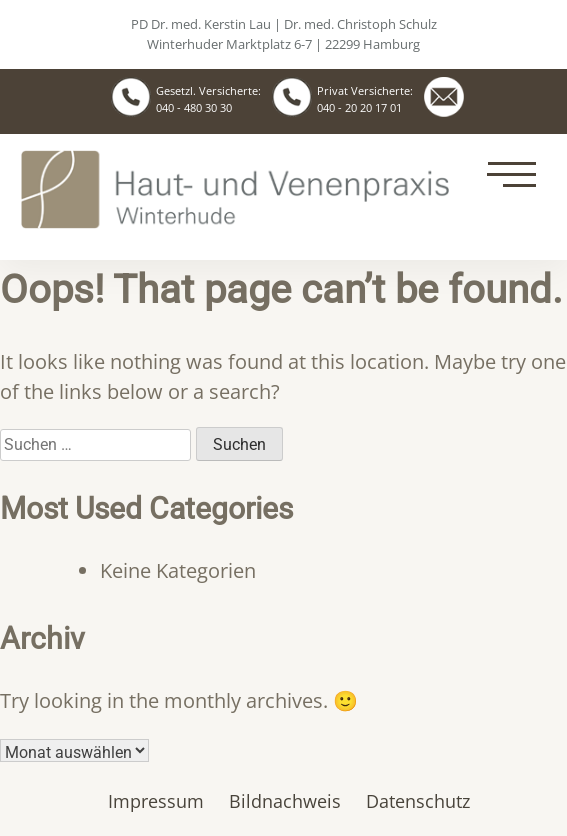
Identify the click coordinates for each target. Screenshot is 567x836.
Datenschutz (418, 801)
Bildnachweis (285, 801)
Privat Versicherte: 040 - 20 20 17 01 (365, 99)
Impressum (156, 801)
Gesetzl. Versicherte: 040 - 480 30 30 (208, 99)
